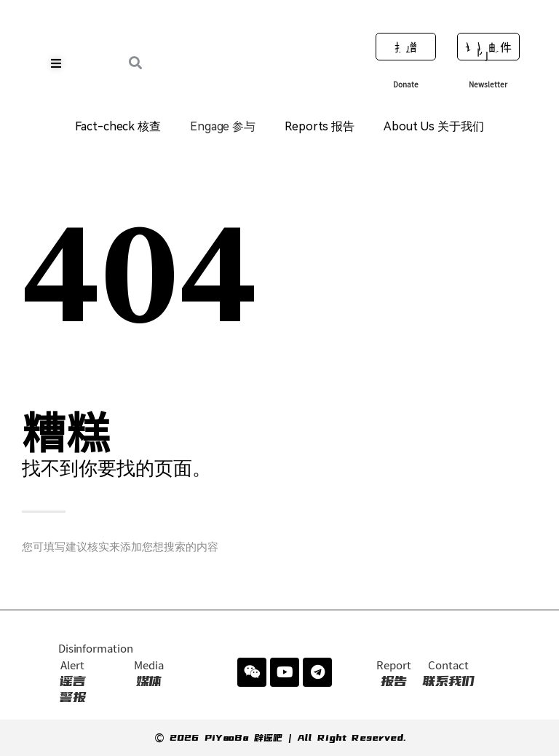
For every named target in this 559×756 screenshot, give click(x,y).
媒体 (149, 674)
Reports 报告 (320, 126)
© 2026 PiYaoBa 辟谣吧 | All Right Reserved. (280, 738)
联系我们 (448, 674)
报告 (393, 674)
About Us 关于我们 (434, 126)
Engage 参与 (223, 126)
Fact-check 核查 (118, 126)
